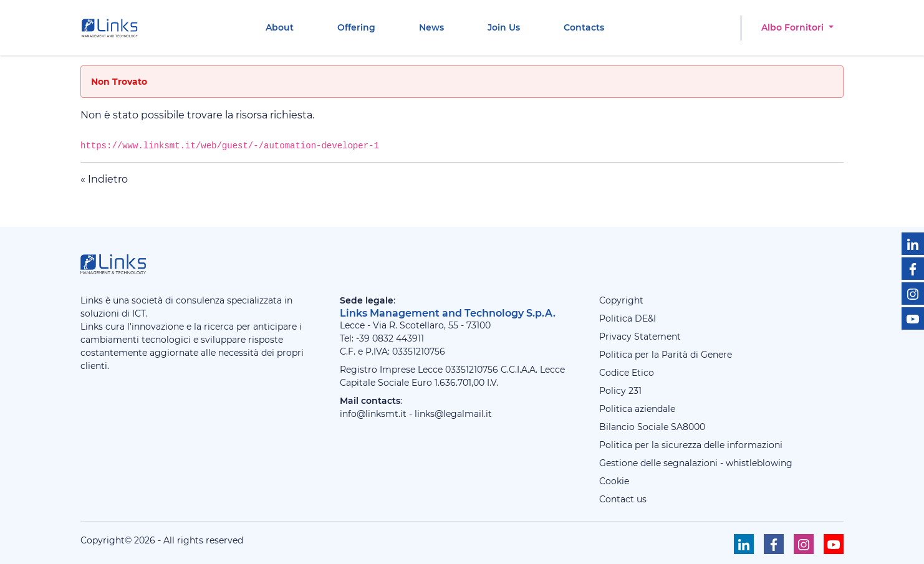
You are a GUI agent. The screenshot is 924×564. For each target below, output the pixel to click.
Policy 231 (620, 391)
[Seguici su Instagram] (913, 294)
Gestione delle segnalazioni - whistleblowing (696, 463)
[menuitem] (280, 28)
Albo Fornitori (794, 27)
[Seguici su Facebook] (913, 269)
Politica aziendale (637, 409)
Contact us (623, 499)
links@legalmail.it (453, 414)
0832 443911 (398, 338)
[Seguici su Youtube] (913, 318)
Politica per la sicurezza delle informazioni (691, 445)
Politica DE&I (628, 318)
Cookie (614, 481)
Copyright (621, 300)
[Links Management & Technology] (112, 28)
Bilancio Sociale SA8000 (652, 427)
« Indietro (104, 179)
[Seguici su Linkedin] (913, 244)
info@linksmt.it (373, 414)
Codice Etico (627, 373)
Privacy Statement (640, 337)
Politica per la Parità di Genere (666, 355)
